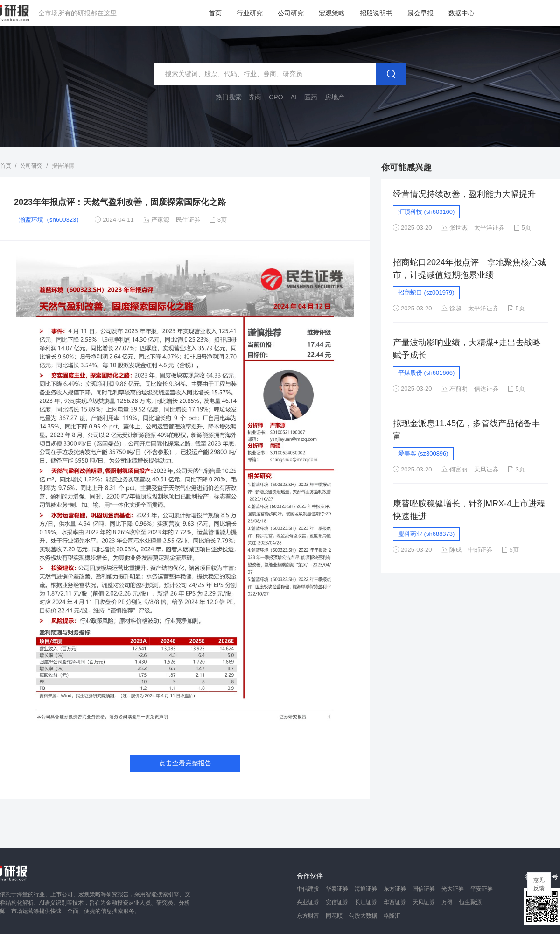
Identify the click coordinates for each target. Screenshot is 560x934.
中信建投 (308, 889)
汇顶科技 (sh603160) (426, 212)
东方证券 (395, 889)
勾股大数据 (363, 916)
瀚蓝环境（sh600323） (51, 220)
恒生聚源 (470, 902)
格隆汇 (392, 916)
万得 (447, 902)
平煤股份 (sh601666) (426, 373)
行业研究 (250, 13)
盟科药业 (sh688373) (426, 534)
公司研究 (291, 13)
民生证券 (188, 220)
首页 (215, 13)
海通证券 (366, 889)
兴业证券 (308, 902)
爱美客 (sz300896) (423, 453)
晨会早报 (420, 13)
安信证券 (337, 902)
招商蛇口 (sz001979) (426, 292)
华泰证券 (337, 889)
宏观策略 (332, 13)
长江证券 (366, 902)
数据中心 (462, 13)
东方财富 (308, 916)
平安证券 (482, 889)
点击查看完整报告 (185, 763)
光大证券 (453, 889)
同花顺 (334, 916)
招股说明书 (376, 13)
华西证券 (395, 902)
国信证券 (424, 889)
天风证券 (424, 902)
